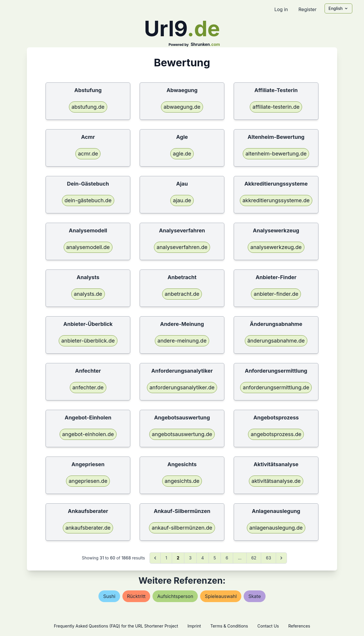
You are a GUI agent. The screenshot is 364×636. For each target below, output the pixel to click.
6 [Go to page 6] (227, 558)
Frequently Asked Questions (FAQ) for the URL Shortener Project (116, 626)
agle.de (182, 154)
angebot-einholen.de (88, 434)
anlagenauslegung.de (276, 528)
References (299, 626)
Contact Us (268, 626)
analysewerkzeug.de (276, 247)
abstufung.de (88, 107)
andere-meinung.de (182, 341)
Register (307, 9)
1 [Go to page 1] (166, 558)
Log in (281, 9)
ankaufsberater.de (88, 528)
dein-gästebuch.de (88, 200)
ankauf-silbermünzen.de (182, 528)
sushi (109, 596)
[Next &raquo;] (281, 558)
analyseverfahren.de (182, 247)
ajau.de (182, 200)
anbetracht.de (182, 294)
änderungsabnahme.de (276, 341)
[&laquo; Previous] (155, 558)
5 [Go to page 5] (215, 558)
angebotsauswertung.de (182, 434)
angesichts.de (182, 481)
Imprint (194, 626)
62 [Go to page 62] (254, 558)
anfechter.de (88, 387)
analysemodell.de (88, 247)
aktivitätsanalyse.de (276, 481)
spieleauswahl (221, 596)
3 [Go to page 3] (190, 558)
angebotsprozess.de (276, 434)
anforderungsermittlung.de (276, 387)
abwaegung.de (182, 107)
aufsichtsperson (175, 596)
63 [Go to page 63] (268, 558)
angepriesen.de (88, 481)
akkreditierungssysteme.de (276, 200)
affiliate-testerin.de (276, 107)
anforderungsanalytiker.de (182, 387)
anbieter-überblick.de (88, 341)
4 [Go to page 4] (203, 558)
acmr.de (88, 154)
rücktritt (136, 596)
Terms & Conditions (229, 626)
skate (254, 596)
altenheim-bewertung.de (276, 154)
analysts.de (88, 294)
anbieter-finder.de (276, 294)
